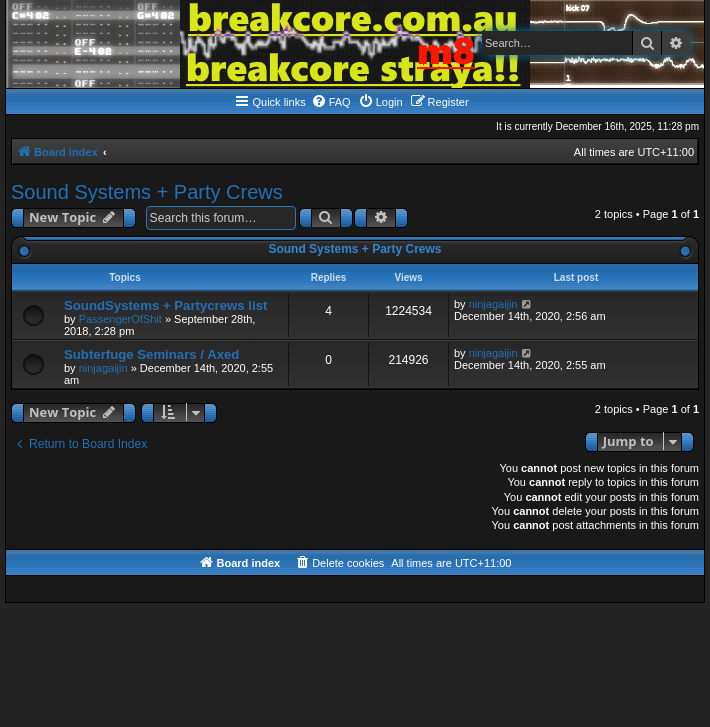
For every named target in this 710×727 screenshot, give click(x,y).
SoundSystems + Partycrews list (165, 305)
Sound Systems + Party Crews (147, 192)
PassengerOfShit (120, 319)
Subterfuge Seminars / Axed (151, 354)
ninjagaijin (493, 304)
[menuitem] (331, 102)
